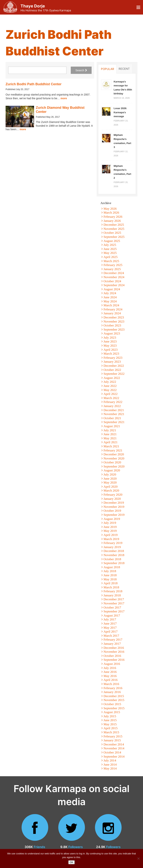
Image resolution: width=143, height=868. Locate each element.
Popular (108, 69)
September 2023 (114, 330)
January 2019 (112, 547)
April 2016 (111, 680)
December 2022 (114, 366)
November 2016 (114, 652)
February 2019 (113, 543)
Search (81, 70)
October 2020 (112, 462)
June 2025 (110, 249)
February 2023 (113, 358)
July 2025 (110, 245)
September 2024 (114, 285)
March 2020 (111, 491)
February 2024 (113, 309)
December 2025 (114, 225)
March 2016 (111, 684)
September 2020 (114, 466)
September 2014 (114, 757)
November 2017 (114, 603)
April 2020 (111, 487)
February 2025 (113, 265)
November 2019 (114, 507)
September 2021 (114, 422)
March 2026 (111, 213)
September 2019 (114, 515)
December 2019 (114, 503)
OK (72, 862)
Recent (124, 69)
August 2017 (112, 616)
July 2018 (110, 571)
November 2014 (114, 748)
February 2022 (113, 402)
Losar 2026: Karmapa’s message (120, 112)
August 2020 (112, 470)
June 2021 (110, 434)
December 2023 (114, 317)
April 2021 (111, 442)
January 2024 (112, 313)
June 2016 (110, 672)
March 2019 (111, 539)
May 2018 (110, 579)
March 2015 (111, 732)
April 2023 (111, 350)
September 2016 (114, 660)
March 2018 (111, 587)
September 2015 (114, 708)
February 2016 (113, 688)
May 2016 (110, 676)
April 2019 (111, 535)
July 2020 (110, 474)
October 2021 (112, 418)
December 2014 (114, 744)
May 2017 (110, 628)
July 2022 (110, 382)
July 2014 (110, 760)
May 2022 (110, 390)
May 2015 (110, 724)
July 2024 (110, 293)
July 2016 (110, 668)
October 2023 (112, 325)
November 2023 (114, 322)
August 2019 (112, 519)
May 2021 (110, 438)
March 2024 (111, 305)
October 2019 (112, 511)
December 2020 (114, 454)
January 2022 (112, 406)
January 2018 (112, 595)
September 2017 (114, 611)
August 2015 (112, 712)
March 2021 (111, 446)
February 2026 (113, 217)
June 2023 (110, 341)
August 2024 (112, 289)
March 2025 (111, 261)
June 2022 (110, 386)
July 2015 (110, 716)
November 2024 (114, 277)
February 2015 (113, 736)
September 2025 (114, 237)
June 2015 (110, 720)
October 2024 (112, 281)
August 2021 (112, 426)
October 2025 (112, 233)
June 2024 (110, 297)
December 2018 (114, 551)
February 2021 (113, 450)
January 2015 (112, 740)
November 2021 (114, 414)
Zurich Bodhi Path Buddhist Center (34, 84)
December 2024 (114, 273)
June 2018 (110, 575)
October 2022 (112, 370)
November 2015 (114, 700)
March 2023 (111, 354)
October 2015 (112, 704)
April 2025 (111, 257)
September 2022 (114, 374)
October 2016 (112, 656)
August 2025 (112, 241)
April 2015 (111, 728)
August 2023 (112, 333)
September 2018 (114, 563)
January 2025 (112, 269)
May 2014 (110, 768)
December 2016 (114, 648)
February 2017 (113, 640)
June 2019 (110, 527)
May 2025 (110, 253)
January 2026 (112, 221)
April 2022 (111, 394)
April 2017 (111, 632)
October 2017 (112, 607)
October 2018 (112, 559)
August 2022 (112, 378)
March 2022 (111, 398)
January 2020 (112, 499)
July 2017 (110, 619)
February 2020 (113, 495)
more (64, 98)
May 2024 (110, 301)
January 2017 (112, 644)
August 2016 (112, 664)
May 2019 (110, 531)
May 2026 (110, 209)
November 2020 (114, 458)
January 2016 (112, 692)
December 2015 (114, 696)
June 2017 (110, 624)
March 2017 (111, 636)
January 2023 (112, 362)
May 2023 (110, 346)
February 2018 (113, 591)
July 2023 (110, 338)
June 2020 (110, 479)
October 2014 (112, 752)
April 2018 (111, 583)
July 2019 (110, 523)
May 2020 (110, 483)
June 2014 (110, 765)
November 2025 (114, 229)
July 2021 (110, 430)
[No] (138, 858)
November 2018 (114, 555)
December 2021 (114, 410)
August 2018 (112, 567)
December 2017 (114, 599)
